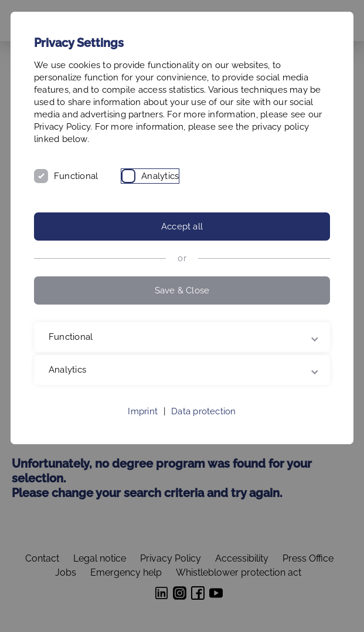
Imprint (143, 411)
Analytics (160, 176)
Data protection (203, 411)
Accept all (182, 227)
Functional (76, 176)
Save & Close (182, 290)
